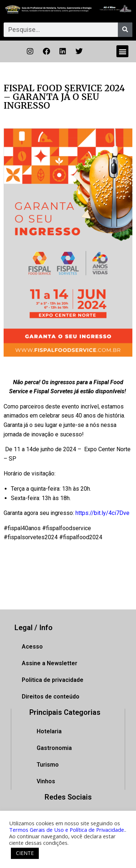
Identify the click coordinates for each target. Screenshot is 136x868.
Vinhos (46, 781)
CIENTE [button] (25, 853)
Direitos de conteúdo (51, 697)
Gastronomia (54, 748)
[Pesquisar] (125, 30)
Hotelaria (49, 731)
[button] (122, 51)
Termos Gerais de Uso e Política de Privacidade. (67, 830)
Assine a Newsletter (50, 663)
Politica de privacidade (53, 680)
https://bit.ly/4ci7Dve (102, 513)
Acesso (32, 647)
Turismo (48, 765)
